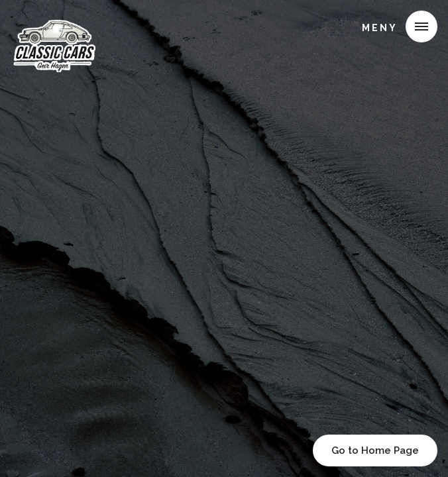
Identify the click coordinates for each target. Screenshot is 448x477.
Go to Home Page (375, 450)
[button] (394, 26)
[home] (58, 29)
